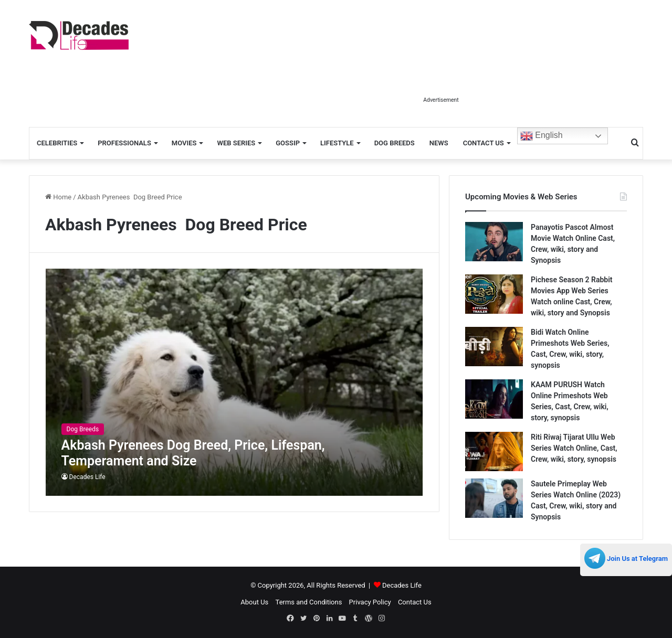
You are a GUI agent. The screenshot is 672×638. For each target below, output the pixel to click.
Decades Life (87, 477)
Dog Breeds (395, 143)
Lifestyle (337, 143)
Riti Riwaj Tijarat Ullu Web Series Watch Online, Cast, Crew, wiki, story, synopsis (574, 448)
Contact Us (484, 143)
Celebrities (57, 143)
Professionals (124, 143)
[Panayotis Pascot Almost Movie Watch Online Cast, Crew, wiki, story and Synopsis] (494, 242)
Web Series (236, 143)
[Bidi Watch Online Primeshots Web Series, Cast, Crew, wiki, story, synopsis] (494, 347)
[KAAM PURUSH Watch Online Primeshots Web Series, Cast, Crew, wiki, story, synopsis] (494, 399)
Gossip (288, 143)
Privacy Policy (370, 602)
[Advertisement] (441, 67)
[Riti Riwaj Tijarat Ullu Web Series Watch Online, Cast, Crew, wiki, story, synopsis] (494, 451)
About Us (254, 602)
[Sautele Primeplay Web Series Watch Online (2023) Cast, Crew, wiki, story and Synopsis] (494, 498)
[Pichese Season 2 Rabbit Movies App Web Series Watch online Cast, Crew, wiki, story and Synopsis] (494, 294)
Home (58, 197)
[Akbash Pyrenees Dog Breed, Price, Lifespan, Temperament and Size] (234, 382)
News (439, 143)
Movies (184, 143)
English (542, 136)
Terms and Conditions (309, 602)
